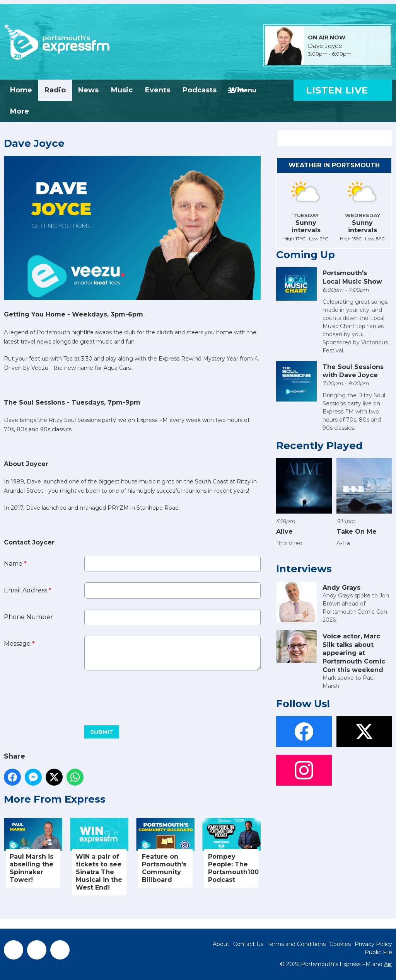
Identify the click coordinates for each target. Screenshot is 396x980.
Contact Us (248, 944)
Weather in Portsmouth (334, 165)
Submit (102, 732)
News (88, 90)
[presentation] (63, 695)
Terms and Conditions (296, 944)
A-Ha (343, 543)
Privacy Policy (373, 944)
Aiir (388, 964)
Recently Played (319, 446)
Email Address (28, 590)
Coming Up (306, 255)
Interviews (304, 569)
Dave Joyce (325, 46)
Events (158, 90)
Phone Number (28, 617)
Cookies (340, 944)
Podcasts (200, 90)
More (20, 111)
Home (21, 90)
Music (122, 90)
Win (236, 90)
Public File (378, 952)
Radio (55, 90)
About (221, 944)
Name (15, 564)
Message (19, 644)
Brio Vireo (289, 543)
